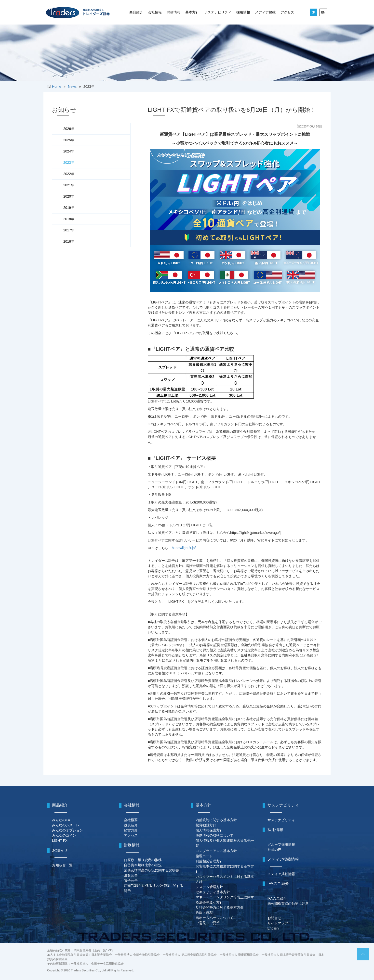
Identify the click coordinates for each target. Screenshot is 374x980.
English (273, 928)
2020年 (69, 196)
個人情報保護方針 (209, 830)
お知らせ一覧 (62, 865)
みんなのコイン (64, 835)
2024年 (69, 151)
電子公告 (131, 880)
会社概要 (131, 820)
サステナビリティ (218, 12)
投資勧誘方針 (206, 825)
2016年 (69, 241)
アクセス (287, 12)
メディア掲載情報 (281, 874)
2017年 (69, 230)
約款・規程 (204, 913)
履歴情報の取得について (214, 835)
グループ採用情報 (281, 844)
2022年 (69, 174)
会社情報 (155, 12)
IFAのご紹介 (277, 898)
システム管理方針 (209, 887)
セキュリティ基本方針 (213, 892)
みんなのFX (61, 820)
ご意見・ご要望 (208, 923)
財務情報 (174, 12)
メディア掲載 (265, 12)
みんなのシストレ (66, 825)
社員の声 (274, 850)
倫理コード (204, 856)
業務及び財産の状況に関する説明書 (151, 870)
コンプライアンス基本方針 (216, 851)
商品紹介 (136, 12)
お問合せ (274, 918)
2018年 (69, 219)
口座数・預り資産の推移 (143, 860)
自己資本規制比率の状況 (143, 865)
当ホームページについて (214, 918)
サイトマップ (278, 923)
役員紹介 (131, 825)
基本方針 (192, 12)
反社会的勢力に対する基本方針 (220, 907)
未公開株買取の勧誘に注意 (288, 904)
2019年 (69, 208)
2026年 (69, 129)
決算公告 (131, 875)
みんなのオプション (67, 830)
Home (57, 87)
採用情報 (243, 12)
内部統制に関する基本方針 (216, 820)
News (72, 87)
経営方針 (131, 830)
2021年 (69, 185)
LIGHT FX (60, 841)
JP (313, 13)
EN (323, 13)
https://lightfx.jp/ (184, 548)
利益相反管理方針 (209, 861)
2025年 (69, 140)
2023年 (69, 163)
